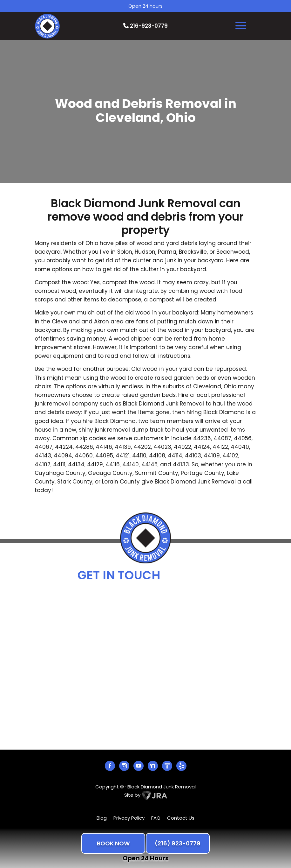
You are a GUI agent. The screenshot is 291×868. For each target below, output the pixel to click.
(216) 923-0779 (178, 843)
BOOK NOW (113, 843)
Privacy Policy (129, 818)
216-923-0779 (145, 26)
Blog (102, 818)
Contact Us (181, 818)
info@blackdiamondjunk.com (150, 608)
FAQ (156, 818)
